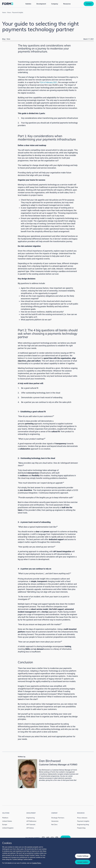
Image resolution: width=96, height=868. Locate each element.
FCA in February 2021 (48, 82)
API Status (30, 828)
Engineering (31, 818)
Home (4, 13)
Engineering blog (83, 824)
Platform (5, 818)
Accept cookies (83, 862)
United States (7, 821)
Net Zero (54, 824)
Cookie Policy (37, 863)
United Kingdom (8, 828)
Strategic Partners (58, 818)
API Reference (31, 821)
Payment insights (18, 13)
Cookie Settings (83, 856)
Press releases (82, 818)
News (9, 13)
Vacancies (55, 821)
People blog (81, 828)
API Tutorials (31, 824)
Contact (89, 4)
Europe (5, 824)
